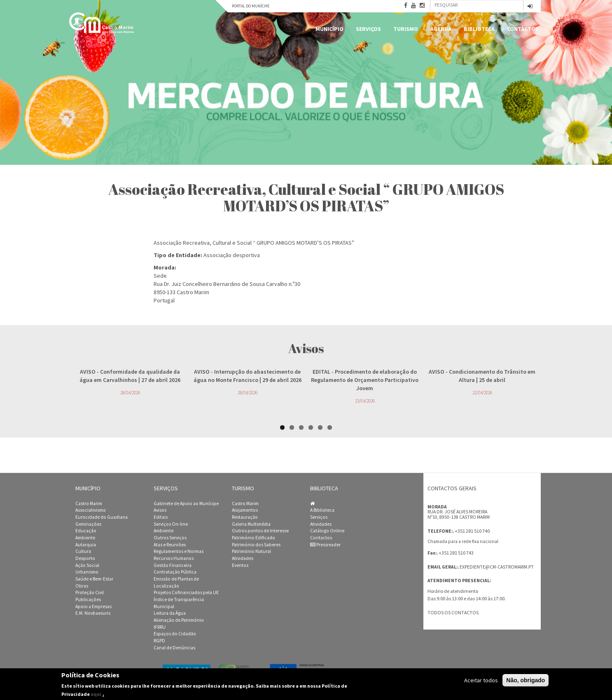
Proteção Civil (90, 592)
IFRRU (160, 627)
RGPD (159, 641)
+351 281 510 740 (472, 531)
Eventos (240, 565)
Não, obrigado (526, 680)
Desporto (85, 558)
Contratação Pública (175, 572)
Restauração (245, 517)
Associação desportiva (232, 255)
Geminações (88, 524)
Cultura (83, 551)
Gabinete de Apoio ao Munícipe (186, 503)
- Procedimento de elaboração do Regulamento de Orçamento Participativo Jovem (365, 380)
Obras (82, 586)
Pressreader (325, 545)
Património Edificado (253, 538)
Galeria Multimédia (251, 524)
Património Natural (251, 551)
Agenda (441, 29)
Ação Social (87, 565)
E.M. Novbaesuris (93, 613)
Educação (86, 531)
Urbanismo (87, 572)
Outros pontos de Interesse (260, 531)
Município (329, 29)
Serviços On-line (171, 524)
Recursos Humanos (174, 558)
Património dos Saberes (256, 545)
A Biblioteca (322, 510)
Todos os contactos (453, 613)
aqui (96, 694)
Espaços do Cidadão (175, 634)
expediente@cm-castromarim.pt (497, 567)
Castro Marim (89, 503)
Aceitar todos (481, 680)
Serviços (368, 29)
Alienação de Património (179, 620)
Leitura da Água (170, 613)
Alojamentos (245, 510)
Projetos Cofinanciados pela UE (186, 592)
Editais (161, 517)
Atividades (243, 558)
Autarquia (86, 545)
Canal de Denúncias (174, 648)
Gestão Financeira (173, 565)
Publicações (88, 599)
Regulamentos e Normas (179, 551)
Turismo (406, 29)
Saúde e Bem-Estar (94, 579)
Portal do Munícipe (251, 6)
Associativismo (91, 510)
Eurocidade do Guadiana (102, 517)
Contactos (523, 29)
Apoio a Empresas (93, 606)
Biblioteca (479, 29)
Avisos (160, 510)
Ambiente (85, 538)
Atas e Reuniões (170, 545)
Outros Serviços (170, 538)
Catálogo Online (327, 531)
